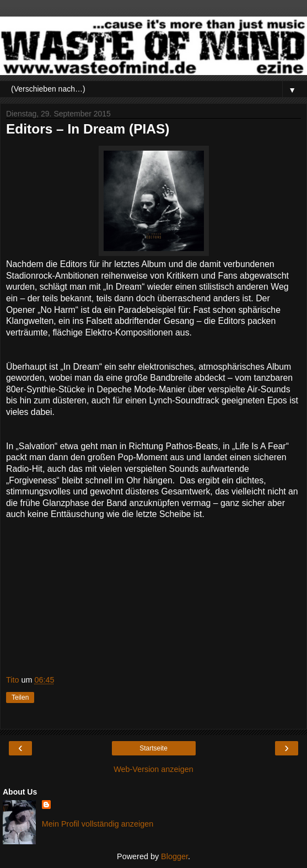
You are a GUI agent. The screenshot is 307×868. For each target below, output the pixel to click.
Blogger (174, 856)
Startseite (153, 748)
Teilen (20, 697)
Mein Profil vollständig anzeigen (98, 824)
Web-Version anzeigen (153, 769)
